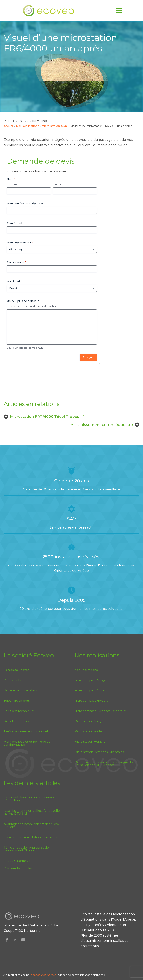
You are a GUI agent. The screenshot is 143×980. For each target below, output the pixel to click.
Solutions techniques (19, 711)
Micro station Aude (55, 126)
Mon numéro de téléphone (26, 204)
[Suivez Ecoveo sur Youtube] (23, 940)
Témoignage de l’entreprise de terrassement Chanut (26, 849)
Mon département (20, 243)
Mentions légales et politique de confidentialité (27, 743)
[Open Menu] (119, 11)
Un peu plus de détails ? (23, 301)
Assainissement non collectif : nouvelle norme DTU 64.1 (32, 812)
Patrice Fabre (13, 680)
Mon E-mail (14, 223)
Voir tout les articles (18, 868)
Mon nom (59, 184)
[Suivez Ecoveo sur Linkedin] (15, 940)
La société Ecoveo (17, 670)
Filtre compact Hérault (91, 701)
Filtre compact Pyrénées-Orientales (100, 711)
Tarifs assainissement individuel (26, 731)
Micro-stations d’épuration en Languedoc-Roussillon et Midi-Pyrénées (105, 763)
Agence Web (39, 975)
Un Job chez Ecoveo (19, 721)
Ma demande (16, 262)
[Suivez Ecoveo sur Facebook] (7, 940)
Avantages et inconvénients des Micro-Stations (32, 826)
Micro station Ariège (89, 721)
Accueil (9, 126)
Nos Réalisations (28, 126)
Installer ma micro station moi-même (31, 837)
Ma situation (15, 282)
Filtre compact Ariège (90, 680)
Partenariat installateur (21, 690)
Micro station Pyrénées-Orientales (99, 752)
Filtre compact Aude (89, 690)
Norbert (52, 975)
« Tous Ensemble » (17, 861)
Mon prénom (15, 184)
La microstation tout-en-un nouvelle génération (31, 799)
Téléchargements (17, 701)
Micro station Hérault (90, 742)
